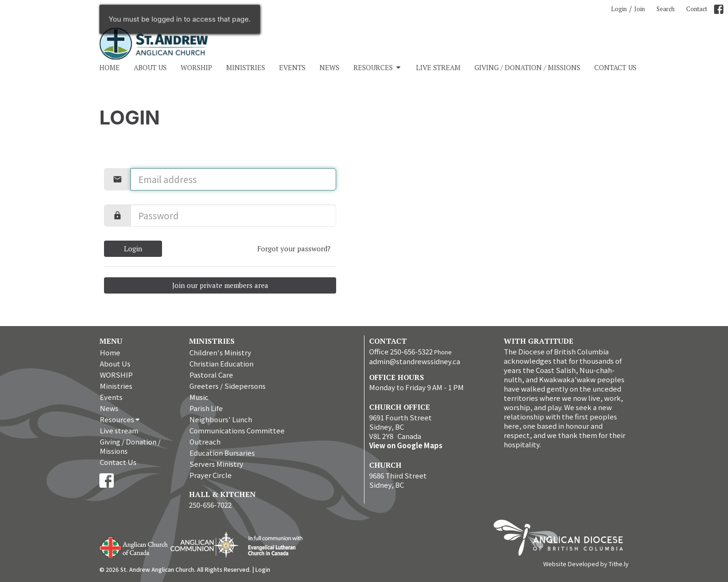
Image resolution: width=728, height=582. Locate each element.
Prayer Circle (211, 475)
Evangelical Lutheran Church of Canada (272, 546)
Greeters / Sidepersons (227, 386)
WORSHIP (196, 67)
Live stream (438, 67)
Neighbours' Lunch (221, 419)
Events (292, 67)
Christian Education (221, 363)
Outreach (205, 441)
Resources (378, 68)
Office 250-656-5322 (401, 351)
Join (640, 9)
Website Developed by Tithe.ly (586, 564)
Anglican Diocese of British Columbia (563, 539)
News (329, 67)
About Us (150, 67)
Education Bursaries (222, 453)
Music (199, 397)
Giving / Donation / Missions (527, 67)
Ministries (246, 67)
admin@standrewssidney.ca (415, 361)
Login (619, 9)
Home (110, 67)
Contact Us (615, 67)
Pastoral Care (211, 375)
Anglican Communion (205, 545)
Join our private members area (220, 285)
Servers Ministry (216, 464)
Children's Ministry (220, 352)
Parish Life (206, 408)
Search (666, 9)
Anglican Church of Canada (134, 546)
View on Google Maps (406, 445)
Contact (697, 9)
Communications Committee (237, 430)
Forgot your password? (294, 248)
